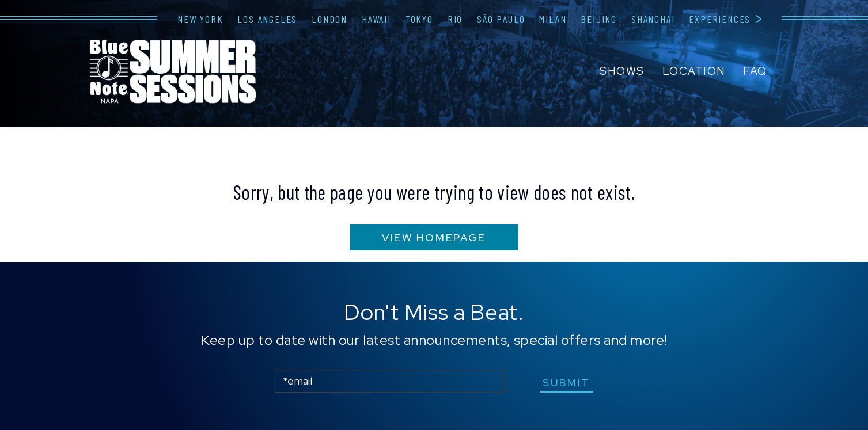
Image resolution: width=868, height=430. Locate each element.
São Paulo (501, 19)
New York (200, 19)
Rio (455, 19)
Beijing (599, 19)
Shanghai (653, 19)
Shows (622, 71)
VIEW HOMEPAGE (434, 237)
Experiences (720, 19)
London (329, 19)
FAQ (755, 71)
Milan (553, 19)
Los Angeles (267, 19)
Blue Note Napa (173, 73)
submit (566, 383)
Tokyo (419, 19)
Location (694, 71)
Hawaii (376, 19)
